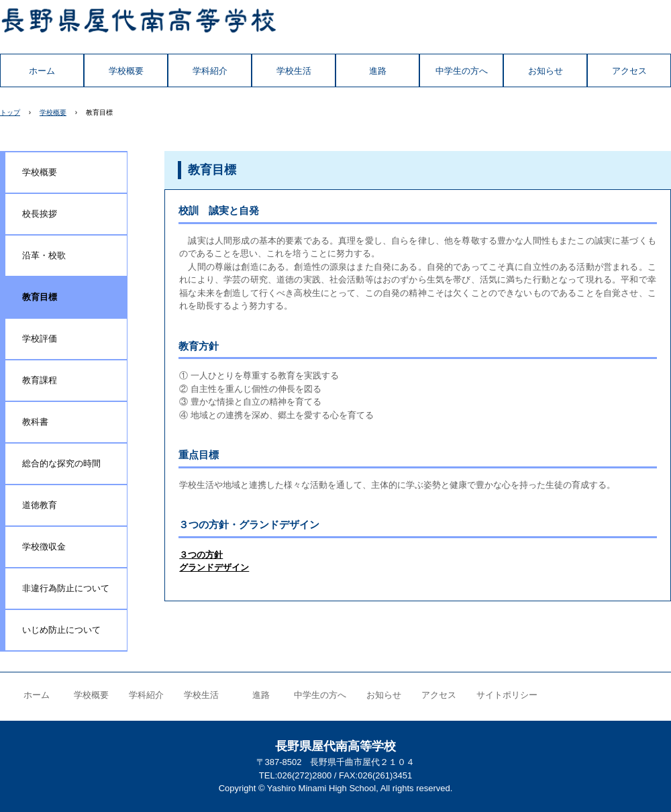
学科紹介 (210, 71)
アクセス (629, 71)
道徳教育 (40, 505)
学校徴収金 (44, 547)
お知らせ (546, 71)
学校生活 (294, 71)
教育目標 (40, 297)
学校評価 (40, 339)
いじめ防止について (61, 630)
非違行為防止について (66, 588)
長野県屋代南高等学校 (139, 27)
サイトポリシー (507, 695)
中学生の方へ (462, 71)
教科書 (35, 422)
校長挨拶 (40, 214)
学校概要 (126, 71)
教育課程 (40, 380)
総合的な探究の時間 (61, 463)
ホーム (42, 71)
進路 (378, 71)
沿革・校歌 (44, 255)
